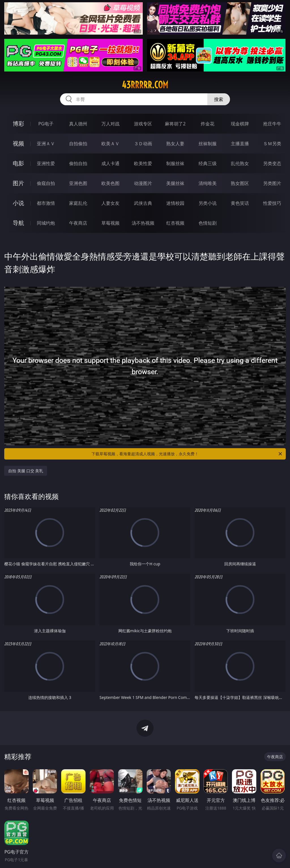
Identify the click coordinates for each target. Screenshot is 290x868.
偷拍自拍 (78, 163)
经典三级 (208, 163)
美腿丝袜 (175, 183)
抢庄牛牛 (272, 124)
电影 (18, 163)
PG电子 (46, 124)
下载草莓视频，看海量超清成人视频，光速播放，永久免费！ (187, 454)
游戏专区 (143, 124)
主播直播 (240, 144)
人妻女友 (110, 203)
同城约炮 (46, 223)
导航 (18, 223)
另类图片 (272, 183)
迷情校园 (175, 203)
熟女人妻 (175, 144)
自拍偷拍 (78, 144)
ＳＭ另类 (272, 144)
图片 (18, 183)
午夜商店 (78, 223)
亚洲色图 (78, 183)
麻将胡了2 (175, 124)
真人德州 (78, 124)
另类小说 (208, 203)
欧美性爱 (143, 163)
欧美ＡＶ (110, 144)
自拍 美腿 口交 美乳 (26, 471)
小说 (18, 203)
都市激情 (46, 203)
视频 (18, 143)
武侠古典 (143, 203)
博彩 (18, 124)
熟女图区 (240, 183)
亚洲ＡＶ (46, 144)
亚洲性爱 (46, 163)
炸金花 (208, 124)
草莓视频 (110, 223)
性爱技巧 (272, 203)
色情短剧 (208, 223)
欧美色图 (110, 183)
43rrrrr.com (145, 85)
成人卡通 (110, 163)
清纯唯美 (208, 183)
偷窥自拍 (46, 183)
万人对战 (110, 124)
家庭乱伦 (78, 203)
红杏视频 (175, 223)
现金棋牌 (240, 124)
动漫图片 (143, 183)
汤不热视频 (143, 223)
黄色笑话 (240, 203)
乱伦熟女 (240, 163)
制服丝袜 (175, 163)
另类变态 (272, 163)
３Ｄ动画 (143, 144)
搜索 (219, 99)
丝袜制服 (208, 144)
